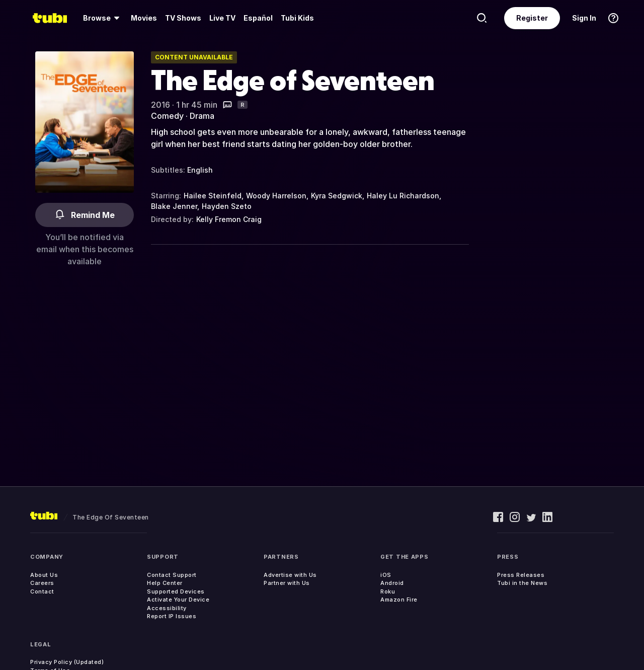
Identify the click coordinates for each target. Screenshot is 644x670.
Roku (388, 591)
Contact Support (172, 575)
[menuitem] (103, 18)
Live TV (222, 18)
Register (532, 18)
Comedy (167, 116)
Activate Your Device (178, 600)
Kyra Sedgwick (337, 196)
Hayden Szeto (227, 206)
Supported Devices (176, 591)
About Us (44, 575)
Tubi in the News (522, 583)
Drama (202, 116)
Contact (42, 591)
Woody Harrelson (276, 196)
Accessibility (167, 608)
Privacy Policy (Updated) (67, 662)
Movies (144, 18)
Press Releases (521, 575)
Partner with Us (287, 583)
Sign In (584, 18)
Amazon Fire (399, 600)
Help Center (165, 583)
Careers (42, 583)
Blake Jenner (174, 206)
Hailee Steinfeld (213, 196)
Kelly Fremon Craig (229, 219)
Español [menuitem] (258, 18)
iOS (386, 575)
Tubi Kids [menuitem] (297, 18)
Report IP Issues (172, 616)
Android (392, 583)
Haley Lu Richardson (403, 196)
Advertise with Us (290, 575)
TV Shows (183, 18)
